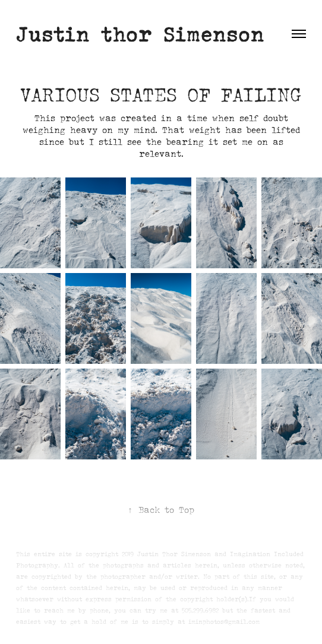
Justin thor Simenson (140, 34)
